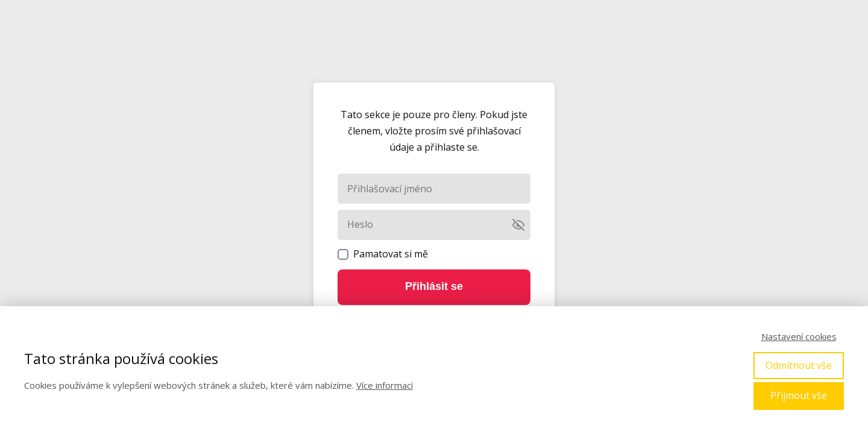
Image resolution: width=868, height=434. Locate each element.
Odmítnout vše (799, 365)
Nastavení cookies (799, 336)
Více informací (385, 385)
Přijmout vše (799, 395)
